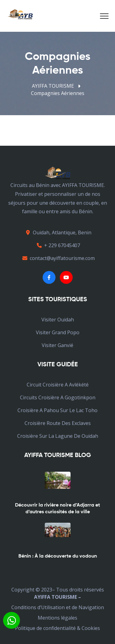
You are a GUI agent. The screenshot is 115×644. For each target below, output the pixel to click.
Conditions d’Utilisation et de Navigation (58, 607)
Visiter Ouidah (58, 320)
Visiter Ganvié (57, 345)
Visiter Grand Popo (58, 332)
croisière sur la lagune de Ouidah (58, 436)
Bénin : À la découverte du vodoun (58, 556)
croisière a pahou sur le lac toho (57, 410)
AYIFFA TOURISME (53, 86)
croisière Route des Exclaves (58, 423)
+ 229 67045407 (57, 245)
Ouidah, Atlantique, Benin (57, 232)
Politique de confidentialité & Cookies (57, 628)
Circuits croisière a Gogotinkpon (58, 397)
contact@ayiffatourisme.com (58, 258)
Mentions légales (57, 618)
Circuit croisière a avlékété (58, 385)
